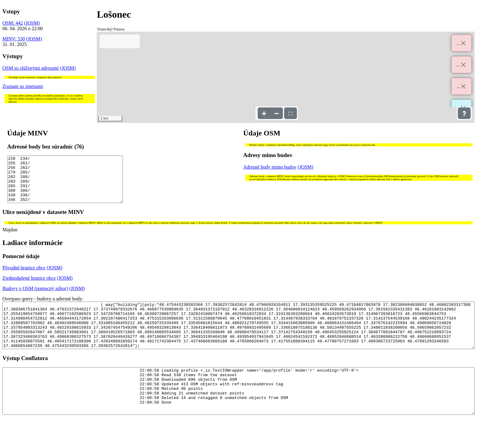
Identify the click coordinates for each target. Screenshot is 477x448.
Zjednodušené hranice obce (29, 287)
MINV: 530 (14, 39)
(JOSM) (32, 23)
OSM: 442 (13, 23)
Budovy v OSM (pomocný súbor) (35, 297)
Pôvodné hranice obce (24, 277)
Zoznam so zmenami (23, 86)
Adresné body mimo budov (270, 167)
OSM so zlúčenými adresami (31, 68)
